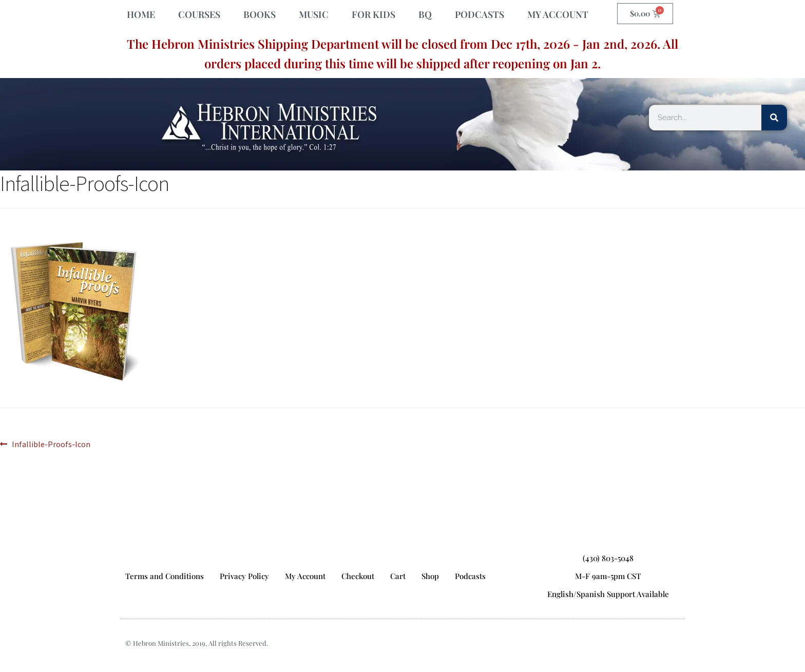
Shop (430, 576)
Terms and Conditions (165, 576)
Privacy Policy (244, 576)
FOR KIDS (373, 14)
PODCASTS (480, 14)
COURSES (199, 14)
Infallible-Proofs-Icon (51, 444)
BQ (425, 14)
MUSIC (314, 14)
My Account (305, 576)
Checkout (358, 576)
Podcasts (470, 576)
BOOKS (260, 14)
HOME (141, 14)
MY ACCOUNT (558, 14)
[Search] (774, 118)
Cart (398, 576)
